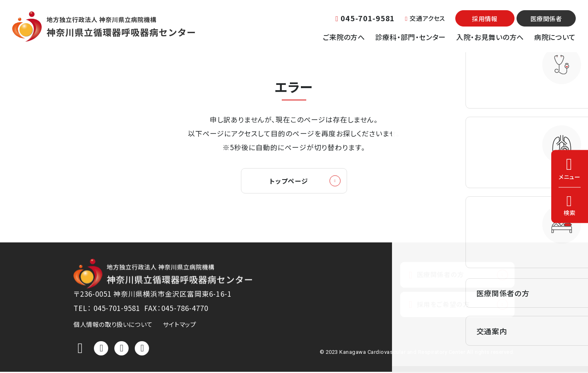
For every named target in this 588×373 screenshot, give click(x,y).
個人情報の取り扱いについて (113, 325)
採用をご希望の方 (442, 307)
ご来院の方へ (344, 37)
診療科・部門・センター (411, 37)
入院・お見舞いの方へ (490, 37)
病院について (555, 37)
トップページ (289, 181)
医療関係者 (546, 19)
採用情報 (485, 19)
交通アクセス (425, 18)
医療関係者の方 (439, 276)
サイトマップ (180, 325)
